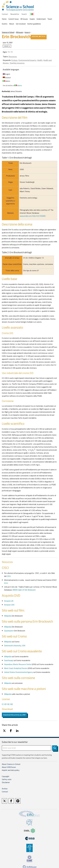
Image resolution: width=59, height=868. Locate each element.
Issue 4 (27, 32)
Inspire (32, 19)
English (6, 74)
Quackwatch (9, 631)
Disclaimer (6, 782)
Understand (41, 19)
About (12, 24)
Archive (5, 789)
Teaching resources (17, 63)
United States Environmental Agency (19, 672)
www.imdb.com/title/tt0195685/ (33, 216)
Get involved (21, 24)
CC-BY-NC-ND (7, 704)
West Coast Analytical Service (16, 668)
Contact (5, 14)
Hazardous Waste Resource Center (18, 664)
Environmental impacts (27, 60)
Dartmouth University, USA (15, 645)
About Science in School (11, 764)
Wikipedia (8, 616)
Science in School (8, 32)
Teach (50, 19)
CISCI (9, 576)
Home (4, 19)
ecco (6, 583)
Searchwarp (9, 660)
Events (5, 24)
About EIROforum (9, 767)
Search (24, 14)
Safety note (7, 779)
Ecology (14, 60)
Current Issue (14, 19)
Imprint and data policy (11, 770)
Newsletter (15, 14)
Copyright (6, 776)
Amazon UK (9, 601)
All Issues (24, 19)
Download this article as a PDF (14, 715)
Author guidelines (34, 24)
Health (40, 60)
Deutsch (7, 78)
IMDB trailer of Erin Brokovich (24, 590)
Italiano (6, 81)
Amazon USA (9, 605)
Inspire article (39, 36)
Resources (13, 56)
